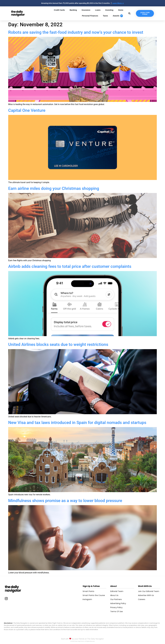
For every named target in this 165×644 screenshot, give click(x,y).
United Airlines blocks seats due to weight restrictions (58, 344)
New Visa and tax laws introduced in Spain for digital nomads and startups (77, 423)
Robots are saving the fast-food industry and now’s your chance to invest (76, 32)
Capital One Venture (27, 110)
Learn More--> (118, 3)
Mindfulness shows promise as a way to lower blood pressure (65, 501)
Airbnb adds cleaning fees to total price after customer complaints (70, 266)
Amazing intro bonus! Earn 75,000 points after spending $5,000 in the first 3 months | (77, 3)
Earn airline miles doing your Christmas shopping (54, 188)
